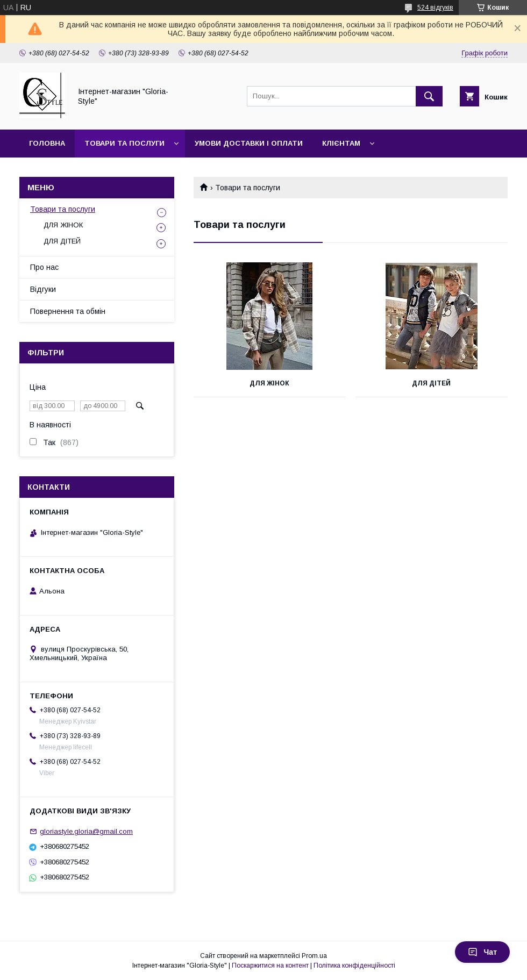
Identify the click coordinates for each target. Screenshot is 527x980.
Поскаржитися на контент (270, 965)
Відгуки (43, 289)
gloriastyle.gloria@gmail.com (86, 831)
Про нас (44, 267)
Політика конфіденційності (354, 965)
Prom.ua (314, 956)
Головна (47, 143)
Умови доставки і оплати (249, 143)
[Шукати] (429, 96)
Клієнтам (341, 143)
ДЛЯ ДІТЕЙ (431, 383)
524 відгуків (435, 8)
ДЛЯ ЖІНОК (269, 383)
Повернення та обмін (68, 311)
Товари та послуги (124, 143)
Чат (482, 952)
